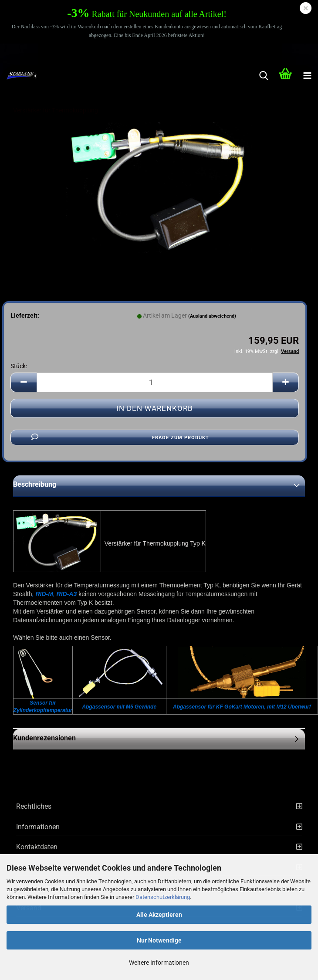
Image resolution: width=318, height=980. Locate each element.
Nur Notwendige (159, 940)
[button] (24, 382)
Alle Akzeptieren (159, 915)
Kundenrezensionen (44, 738)
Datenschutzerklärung (163, 897)
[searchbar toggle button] (264, 76)
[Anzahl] (155, 382)
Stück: (19, 366)
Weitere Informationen (159, 963)
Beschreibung (35, 484)
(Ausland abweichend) (212, 316)
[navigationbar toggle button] (307, 76)
